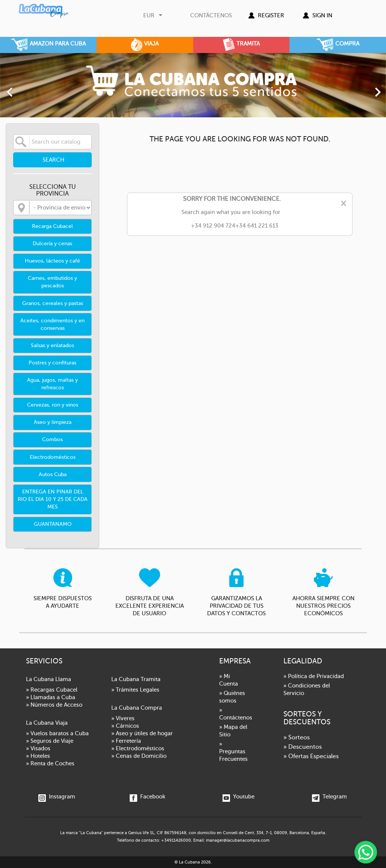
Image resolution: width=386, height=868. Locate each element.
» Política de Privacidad (314, 676)
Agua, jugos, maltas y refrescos (52, 384)
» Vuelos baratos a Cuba (57, 733)
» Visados (38, 748)
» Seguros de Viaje (50, 741)
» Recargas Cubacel (52, 690)
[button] (29, 88)
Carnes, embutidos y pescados (52, 282)
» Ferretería (126, 741)
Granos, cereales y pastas (53, 303)
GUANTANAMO (53, 524)
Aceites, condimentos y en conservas (52, 324)
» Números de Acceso (54, 705)
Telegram (329, 797)
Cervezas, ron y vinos (53, 405)
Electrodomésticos (53, 457)
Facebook (148, 797)
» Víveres (123, 718)
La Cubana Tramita (136, 679)
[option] (193, 85)
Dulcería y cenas (52, 244)
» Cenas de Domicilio (139, 756)
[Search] (52, 142)
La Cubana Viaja (47, 723)
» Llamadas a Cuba (51, 697)
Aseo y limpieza (53, 422)
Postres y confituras (52, 363)
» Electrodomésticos (138, 748)
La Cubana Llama (48, 679)
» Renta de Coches (50, 763)
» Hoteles (38, 756)
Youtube (238, 797)
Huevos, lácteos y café (52, 261)
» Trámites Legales (135, 690)
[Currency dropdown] (154, 15)
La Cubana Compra (137, 708)
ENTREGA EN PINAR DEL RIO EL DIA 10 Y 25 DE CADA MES (53, 499)
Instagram (57, 797)
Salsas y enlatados (52, 345)
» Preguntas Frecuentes (233, 751)
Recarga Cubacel (52, 226)
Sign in (322, 15)
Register (271, 15)
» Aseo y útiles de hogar (142, 733)
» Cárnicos (125, 726)
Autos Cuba (53, 474)
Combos (52, 439)
